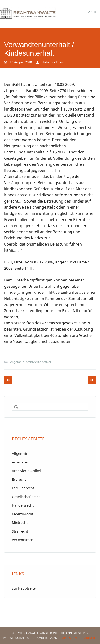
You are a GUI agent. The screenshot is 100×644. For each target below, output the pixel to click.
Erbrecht (19, 479)
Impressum (69, 638)
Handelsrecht (23, 505)
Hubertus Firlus (53, 62)
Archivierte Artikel (38, 362)
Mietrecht (20, 523)
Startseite (89, 638)
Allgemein (17, 362)
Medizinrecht (23, 514)
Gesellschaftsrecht (27, 497)
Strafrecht (20, 531)
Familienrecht (23, 488)
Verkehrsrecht (23, 540)
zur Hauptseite (24, 588)
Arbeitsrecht (22, 462)
